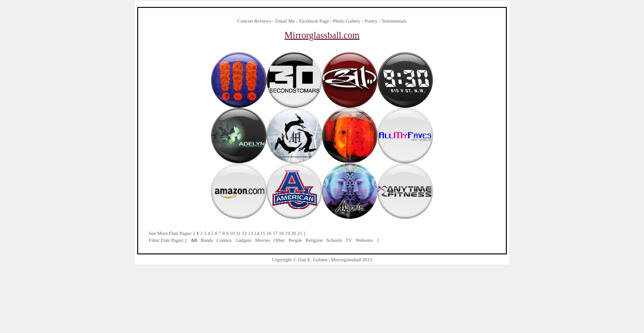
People (295, 240)
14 (257, 233)
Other (279, 240)
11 (238, 233)
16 (269, 233)
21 (300, 233)
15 (263, 233)
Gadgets (243, 240)
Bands (207, 240)
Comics (224, 240)
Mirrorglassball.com (322, 35)
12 (245, 233)
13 (251, 233)
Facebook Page (314, 21)
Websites (365, 240)
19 (288, 233)
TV (349, 240)
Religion (314, 240)
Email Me (285, 21)
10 (232, 233)
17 (275, 233)
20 (294, 233)
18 (282, 233)
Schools (334, 240)
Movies (262, 240)
